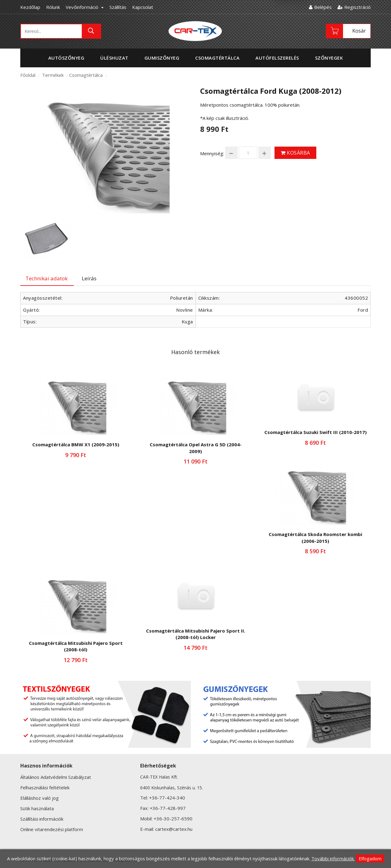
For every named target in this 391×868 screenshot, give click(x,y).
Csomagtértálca (86, 75)
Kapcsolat (143, 7)
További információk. (333, 858)
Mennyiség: (212, 153)
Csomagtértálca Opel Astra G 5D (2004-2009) (196, 448)
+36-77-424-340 (167, 798)
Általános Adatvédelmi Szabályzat (56, 777)
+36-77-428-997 (168, 808)
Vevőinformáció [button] (85, 7)
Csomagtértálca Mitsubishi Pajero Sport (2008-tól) (76, 646)
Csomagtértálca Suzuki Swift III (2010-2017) (316, 432)
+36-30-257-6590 (173, 819)
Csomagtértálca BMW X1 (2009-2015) (76, 444)
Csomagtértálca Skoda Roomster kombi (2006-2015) (315, 537)
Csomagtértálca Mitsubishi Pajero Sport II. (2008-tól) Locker (196, 634)
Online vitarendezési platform (52, 829)
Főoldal (28, 75)
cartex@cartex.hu (174, 829)
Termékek (53, 75)
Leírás (89, 278)
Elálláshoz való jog (39, 798)
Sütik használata (37, 808)
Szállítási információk (42, 819)
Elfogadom (370, 858)
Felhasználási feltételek (45, 787)
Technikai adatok (47, 278)
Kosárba (295, 153)
